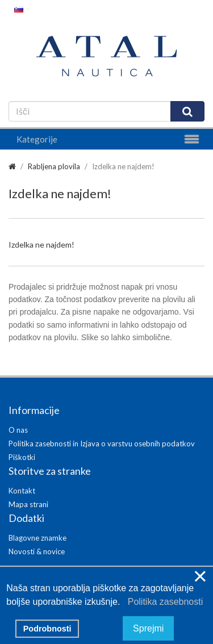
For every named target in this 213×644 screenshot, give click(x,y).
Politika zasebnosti (163, 602)
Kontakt (22, 491)
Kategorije (37, 139)
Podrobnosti (47, 629)
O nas (18, 430)
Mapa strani (28, 504)
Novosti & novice (37, 551)
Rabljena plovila (54, 166)
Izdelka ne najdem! (123, 166)
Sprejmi (148, 628)
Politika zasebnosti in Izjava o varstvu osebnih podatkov (102, 444)
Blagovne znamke (37, 538)
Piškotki (22, 457)
